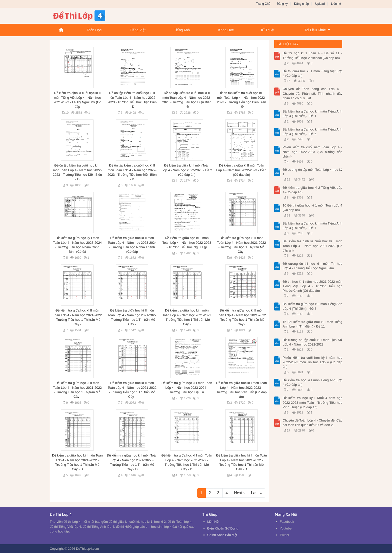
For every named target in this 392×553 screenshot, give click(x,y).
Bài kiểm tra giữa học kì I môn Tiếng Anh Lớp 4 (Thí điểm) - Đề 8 (313, 306)
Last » (256, 493)
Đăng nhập (301, 4)
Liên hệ (336, 4)
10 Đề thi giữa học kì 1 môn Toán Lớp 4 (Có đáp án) (313, 208)
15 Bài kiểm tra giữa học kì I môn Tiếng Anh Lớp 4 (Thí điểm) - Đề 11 (313, 324)
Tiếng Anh (182, 30)
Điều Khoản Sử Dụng (223, 528)
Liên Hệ (213, 522)
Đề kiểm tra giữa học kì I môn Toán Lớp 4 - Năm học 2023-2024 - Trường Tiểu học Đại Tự (187, 387)
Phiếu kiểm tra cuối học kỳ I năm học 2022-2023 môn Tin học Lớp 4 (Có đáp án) (313, 362)
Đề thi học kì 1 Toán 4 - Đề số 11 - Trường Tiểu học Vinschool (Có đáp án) (313, 55)
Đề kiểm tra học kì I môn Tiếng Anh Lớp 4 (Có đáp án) (313, 382)
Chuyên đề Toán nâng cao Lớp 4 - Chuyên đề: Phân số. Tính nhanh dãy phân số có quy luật (313, 93)
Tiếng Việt (138, 30)
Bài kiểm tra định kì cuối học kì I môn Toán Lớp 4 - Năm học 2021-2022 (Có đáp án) (313, 246)
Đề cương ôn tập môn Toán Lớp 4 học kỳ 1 (313, 172)
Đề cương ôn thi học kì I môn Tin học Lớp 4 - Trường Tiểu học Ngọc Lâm (313, 266)
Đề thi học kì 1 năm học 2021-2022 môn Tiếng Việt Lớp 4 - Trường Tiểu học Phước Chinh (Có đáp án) (313, 286)
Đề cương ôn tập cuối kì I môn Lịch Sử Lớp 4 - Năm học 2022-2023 (313, 342)
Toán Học (94, 30)
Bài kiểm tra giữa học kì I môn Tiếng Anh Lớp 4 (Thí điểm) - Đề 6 (313, 132)
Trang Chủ (263, 4)
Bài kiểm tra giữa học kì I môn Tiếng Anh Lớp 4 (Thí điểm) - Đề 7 (313, 226)
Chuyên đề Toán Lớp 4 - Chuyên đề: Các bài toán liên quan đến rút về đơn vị (313, 423)
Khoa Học (226, 30)
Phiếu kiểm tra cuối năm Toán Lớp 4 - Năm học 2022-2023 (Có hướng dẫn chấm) (313, 152)
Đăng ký (282, 4)
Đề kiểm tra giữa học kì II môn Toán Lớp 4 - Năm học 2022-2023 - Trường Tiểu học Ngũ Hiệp (187, 242)
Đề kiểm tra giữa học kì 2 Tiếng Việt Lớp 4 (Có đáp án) (313, 190)
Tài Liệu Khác (315, 30)
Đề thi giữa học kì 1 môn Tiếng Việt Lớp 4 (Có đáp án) (313, 73)
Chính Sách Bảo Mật (222, 535)
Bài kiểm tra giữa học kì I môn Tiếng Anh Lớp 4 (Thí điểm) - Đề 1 (313, 114)
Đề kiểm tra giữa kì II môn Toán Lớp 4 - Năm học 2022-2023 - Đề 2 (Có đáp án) (187, 170)
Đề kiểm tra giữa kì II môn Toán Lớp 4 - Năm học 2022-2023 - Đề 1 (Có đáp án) (241, 170)
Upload (320, 4)
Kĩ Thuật (268, 30)
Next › (239, 493)
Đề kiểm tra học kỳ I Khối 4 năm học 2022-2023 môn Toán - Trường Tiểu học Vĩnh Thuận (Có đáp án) (313, 402)
